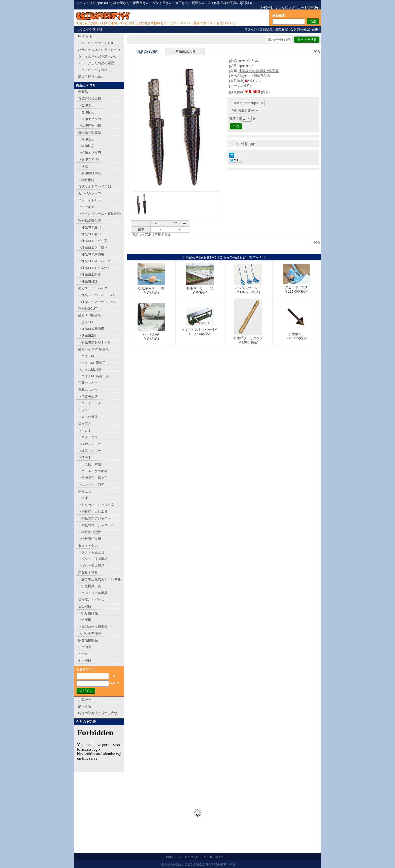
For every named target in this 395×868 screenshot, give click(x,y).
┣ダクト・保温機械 (93, 559)
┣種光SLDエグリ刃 (93, 241)
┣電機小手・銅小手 (93, 478)
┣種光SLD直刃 (89, 227)
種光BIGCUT (88, 309)
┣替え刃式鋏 (88, 396)
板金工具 (85, 424)
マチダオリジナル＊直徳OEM (100, 214)
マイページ (222, 857)
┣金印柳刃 (86, 112)
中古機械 (85, 661)
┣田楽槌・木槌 (90, 464)
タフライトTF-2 (90, 200)
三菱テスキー (88, 383)
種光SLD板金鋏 (89, 220)
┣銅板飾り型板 (90, 532)
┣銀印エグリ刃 (90, 153)
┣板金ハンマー (90, 444)
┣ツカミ (85, 410)
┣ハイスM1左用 (90, 370)
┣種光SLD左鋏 (89, 275)
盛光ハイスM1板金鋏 (93, 349)
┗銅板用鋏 (86, 180)
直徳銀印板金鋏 (90, 132)
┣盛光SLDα (87, 336)
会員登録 (266, 29)
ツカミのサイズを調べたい (98, 57)
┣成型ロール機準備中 (94, 627)
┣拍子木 (85, 457)
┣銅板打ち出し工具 (93, 512)
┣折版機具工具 (90, 586)
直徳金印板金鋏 (90, 99)
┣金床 (83, 498)
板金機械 (85, 606)
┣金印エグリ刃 (90, 119)
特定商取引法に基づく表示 (98, 713)
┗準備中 (85, 647)
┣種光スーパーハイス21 (96, 295)
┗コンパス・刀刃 (91, 485)
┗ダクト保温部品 (91, 566)
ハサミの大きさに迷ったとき (99, 50)
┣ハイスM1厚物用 (92, 363)
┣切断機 (85, 620)
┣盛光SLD (86, 322)
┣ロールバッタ (90, 403)
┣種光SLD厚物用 (91, 254)
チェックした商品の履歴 (96, 63)
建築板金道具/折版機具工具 (259, 71)
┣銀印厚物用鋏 (90, 173)
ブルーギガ (86, 207)
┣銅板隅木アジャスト (94, 518)
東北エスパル (88, 390)
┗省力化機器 (88, 417)
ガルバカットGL (90, 193)
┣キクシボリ (88, 437)
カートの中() (308, 7)
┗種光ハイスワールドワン (98, 302)
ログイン (251, 29)
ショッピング (285, 7)
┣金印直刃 (86, 105)
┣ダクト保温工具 (91, 552)
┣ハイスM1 (87, 356)
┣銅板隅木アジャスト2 (95, 525)
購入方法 (85, 706)
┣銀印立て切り (90, 160)
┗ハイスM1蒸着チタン (95, 376)
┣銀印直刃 (86, 139)
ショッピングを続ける (94, 70)
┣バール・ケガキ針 (93, 471)
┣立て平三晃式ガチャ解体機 (99, 579)
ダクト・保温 (88, 546)
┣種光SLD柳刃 (89, 234)
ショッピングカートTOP (96, 43)
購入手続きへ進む (91, 77)
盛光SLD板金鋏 (89, 315)
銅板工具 (85, 491)
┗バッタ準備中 (90, 633)
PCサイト (85, 36)
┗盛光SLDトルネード (94, 342)
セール (83, 654)
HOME (268, 7)
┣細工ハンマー (90, 451)
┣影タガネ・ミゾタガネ (96, 505)
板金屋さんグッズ (91, 600)
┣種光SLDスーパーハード (98, 261)
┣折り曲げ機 (88, 613)
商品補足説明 (185, 51)
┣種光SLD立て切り (93, 248)
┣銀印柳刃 (86, 146)
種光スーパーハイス (93, 288)
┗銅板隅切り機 (90, 539)
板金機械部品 (88, 640)
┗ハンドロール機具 (93, 593)
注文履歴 (281, 29)
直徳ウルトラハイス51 (95, 186)
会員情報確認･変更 (304, 29)
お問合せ (85, 700)
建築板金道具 (88, 572)
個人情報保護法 (172, 864)
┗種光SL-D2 (88, 281)
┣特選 (83, 166)
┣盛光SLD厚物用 (91, 329)
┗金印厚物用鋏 (90, 126)
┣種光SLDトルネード (94, 268)
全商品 (83, 92)
